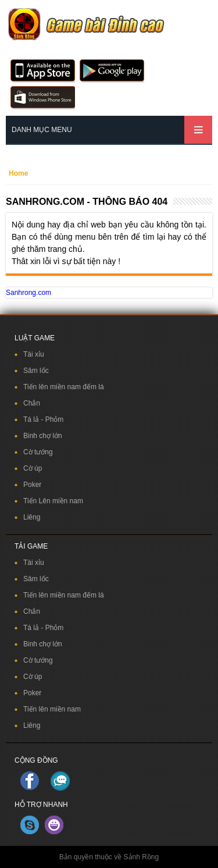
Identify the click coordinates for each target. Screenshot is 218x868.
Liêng (32, 517)
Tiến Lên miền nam (53, 501)
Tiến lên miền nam (52, 709)
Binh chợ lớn (43, 436)
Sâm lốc (36, 371)
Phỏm (55, 419)
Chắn (32, 403)
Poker (32, 485)
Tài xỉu (34, 354)
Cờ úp (33, 468)
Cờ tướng (38, 452)
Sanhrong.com (28, 293)
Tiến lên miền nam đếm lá (64, 387)
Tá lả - (34, 419)
